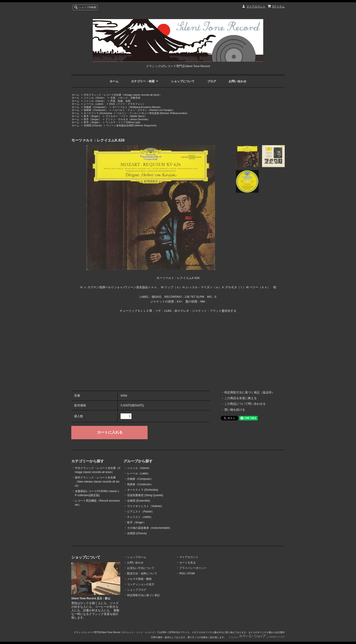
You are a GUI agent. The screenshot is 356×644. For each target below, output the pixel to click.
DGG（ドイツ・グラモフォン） (127, 104)
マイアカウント (256, 7)
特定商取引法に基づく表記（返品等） (249, 392)
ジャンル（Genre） (95, 98)
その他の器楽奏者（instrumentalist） (150, 528)
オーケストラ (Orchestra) (98, 113)
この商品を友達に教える (241, 398)
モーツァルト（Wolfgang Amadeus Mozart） (137, 107)
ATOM (191, 573)
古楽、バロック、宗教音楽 (125, 98)
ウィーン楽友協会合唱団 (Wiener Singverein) (131, 125)
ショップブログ (137, 590)
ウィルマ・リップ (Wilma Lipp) (123, 122)
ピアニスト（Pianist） (141, 512)
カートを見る (188, 563)
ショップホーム (137, 557)
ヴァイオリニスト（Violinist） (145, 506)
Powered (257, 637)
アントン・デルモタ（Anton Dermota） (128, 119)
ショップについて (183, 81)
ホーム (114, 81)
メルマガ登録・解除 (139, 579)
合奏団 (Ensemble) (139, 501)
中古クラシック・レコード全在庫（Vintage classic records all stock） (123, 95)
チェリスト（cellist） (140, 517)
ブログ (212, 81)
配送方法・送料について (142, 573)
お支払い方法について (141, 568)
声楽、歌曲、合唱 (120, 101)
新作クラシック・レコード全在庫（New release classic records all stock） (97, 482)
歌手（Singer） (92, 116)
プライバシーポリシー (193, 568)
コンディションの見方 (141, 584)
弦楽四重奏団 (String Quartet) (145, 495)
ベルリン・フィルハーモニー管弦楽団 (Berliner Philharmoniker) (152, 113)
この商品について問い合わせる (245, 404)
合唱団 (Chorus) (93, 125)
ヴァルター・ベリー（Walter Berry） (126, 116)
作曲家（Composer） (96, 107)
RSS (182, 573)
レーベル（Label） (94, 104)
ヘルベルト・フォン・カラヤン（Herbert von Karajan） (143, 110)
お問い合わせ (237, 81)
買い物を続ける (235, 410)
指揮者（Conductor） (96, 110)
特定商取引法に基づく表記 (143, 595)
